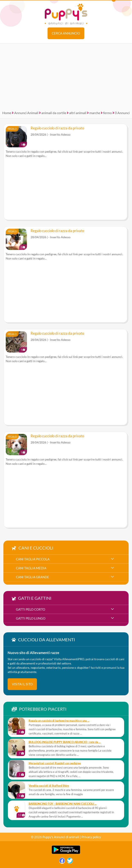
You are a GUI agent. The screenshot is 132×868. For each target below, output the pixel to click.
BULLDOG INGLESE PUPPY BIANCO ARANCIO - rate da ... (65, 742)
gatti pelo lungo (31, 618)
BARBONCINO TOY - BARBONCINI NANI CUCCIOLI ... (63, 804)
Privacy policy (91, 837)
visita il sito (22, 684)
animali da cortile (54, 113)
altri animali (78, 113)
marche (95, 113)
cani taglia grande (32, 577)
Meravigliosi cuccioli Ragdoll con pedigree (55, 763)
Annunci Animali (26, 113)
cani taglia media (31, 568)
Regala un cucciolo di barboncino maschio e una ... (59, 721)
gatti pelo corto (31, 609)
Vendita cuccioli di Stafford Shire (49, 786)
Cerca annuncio (66, 33)
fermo (107, 113)
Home (7, 113)
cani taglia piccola (33, 559)
